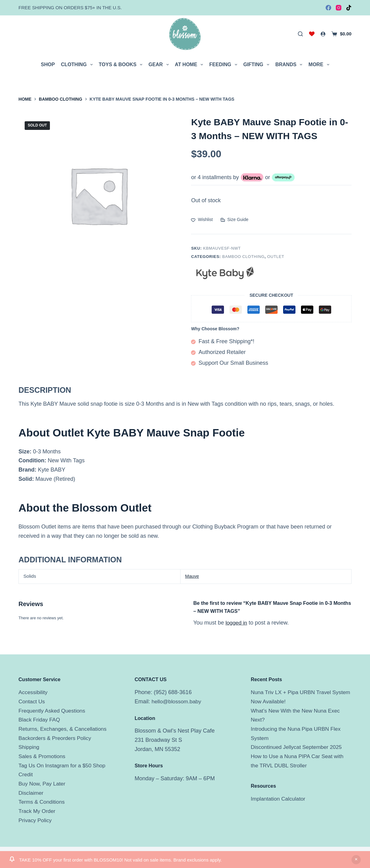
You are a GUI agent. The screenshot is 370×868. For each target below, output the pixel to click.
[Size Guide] (234, 220)
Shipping (29, 747)
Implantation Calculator (279, 799)
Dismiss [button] (356, 860)
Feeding (224, 65)
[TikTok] (349, 8)
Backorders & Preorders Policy (56, 738)
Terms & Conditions (43, 802)
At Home (190, 65)
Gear (160, 65)
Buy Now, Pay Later (43, 784)
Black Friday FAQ (40, 720)
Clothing (78, 65)
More (320, 65)
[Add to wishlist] (202, 220)
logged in (237, 623)
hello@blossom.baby (177, 701)
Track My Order (38, 811)
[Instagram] (339, 8)
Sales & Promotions (43, 756)
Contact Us (32, 701)
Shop (48, 64)
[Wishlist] (312, 34)
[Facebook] (328, 8)
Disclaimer (31, 793)
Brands (290, 65)
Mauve (192, 576)
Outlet (276, 257)
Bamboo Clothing (243, 257)
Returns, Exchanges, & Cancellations (64, 729)
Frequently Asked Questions (53, 711)
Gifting (258, 65)
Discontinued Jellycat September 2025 (298, 747)
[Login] (323, 34)
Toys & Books (122, 65)
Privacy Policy (36, 820)
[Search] (300, 34)
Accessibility (34, 692)
